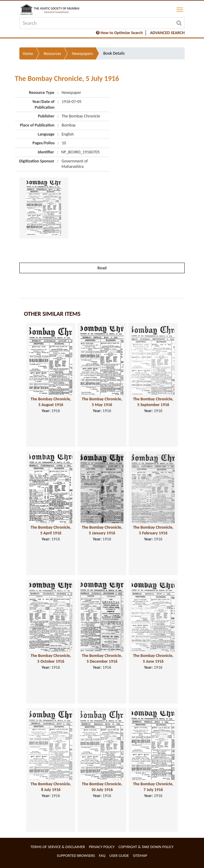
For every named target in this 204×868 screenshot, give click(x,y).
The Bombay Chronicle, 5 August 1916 (51, 402)
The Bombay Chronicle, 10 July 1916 (102, 787)
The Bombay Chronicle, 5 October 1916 (51, 658)
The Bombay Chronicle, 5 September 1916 (153, 402)
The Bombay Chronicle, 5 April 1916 (51, 530)
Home (28, 54)
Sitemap (140, 855)
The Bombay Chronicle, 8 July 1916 (51, 787)
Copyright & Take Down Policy (146, 847)
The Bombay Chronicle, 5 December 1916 (102, 658)
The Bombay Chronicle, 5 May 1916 (102, 402)
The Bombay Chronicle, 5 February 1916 (153, 530)
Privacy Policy (102, 847)
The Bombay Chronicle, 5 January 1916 (102, 530)
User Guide (119, 855)
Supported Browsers (76, 855)
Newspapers (82, 54)
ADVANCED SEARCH (167, 33)
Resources (52, 54)
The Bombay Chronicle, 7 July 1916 (153, 787)
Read (102, 268)
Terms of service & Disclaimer (58, 847)
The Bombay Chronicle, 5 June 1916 (153, 658)
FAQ (102, 855)
